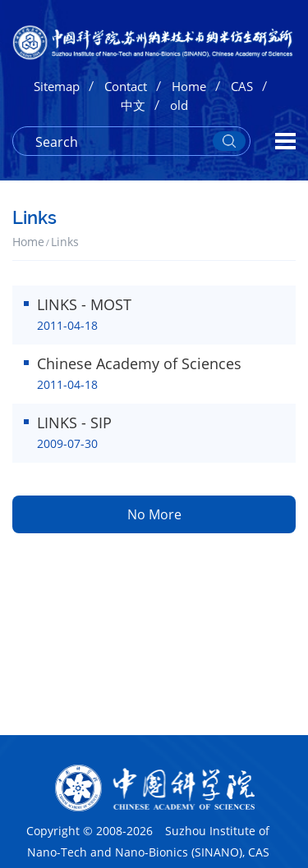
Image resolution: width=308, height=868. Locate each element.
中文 (133, 105)
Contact (126, 86)
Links (65, 242)
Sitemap (57, 86)
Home (189, 86)
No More (154, 514)
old (179, 105)
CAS (242, 86)
